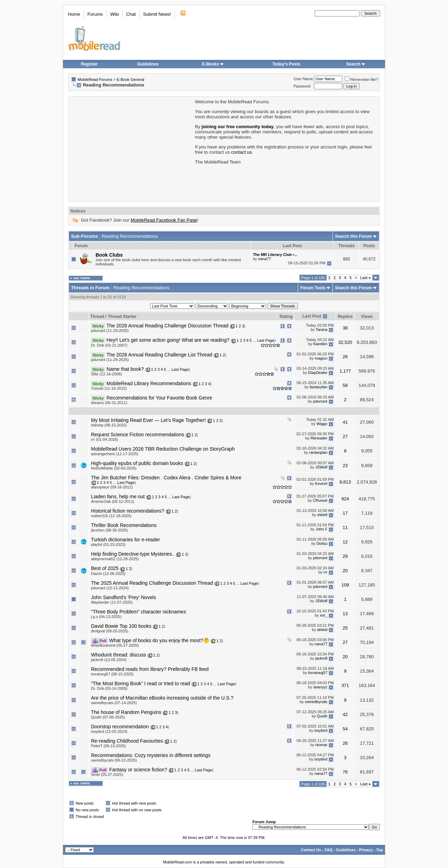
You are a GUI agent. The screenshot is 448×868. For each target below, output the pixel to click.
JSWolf (321, 467)
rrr (325, 572)
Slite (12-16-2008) (106, 374)
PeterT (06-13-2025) (108, 746)
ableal (322, 630)
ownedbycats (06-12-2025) (114, 760)
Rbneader (319, 438)
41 (345, 422)
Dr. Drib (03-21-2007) (109, 345)
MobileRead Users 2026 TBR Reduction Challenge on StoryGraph (163, 449)
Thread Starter (122, 317)
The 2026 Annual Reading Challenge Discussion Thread (167, 326)
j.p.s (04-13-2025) (106, 617)
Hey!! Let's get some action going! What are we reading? (168, 340)
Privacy (366, 850)
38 (345, 328)
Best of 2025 (105, 568)
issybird (321, 730)
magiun (321, 358)
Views (367, 317)
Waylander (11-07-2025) (112, 602)
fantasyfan (319, 387)
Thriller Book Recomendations (124, 525)
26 (345, 357)
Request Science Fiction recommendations (138, 435)
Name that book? (125, 369)
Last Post (312, 316)
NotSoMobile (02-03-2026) (114, 468)
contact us (241, 152)
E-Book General (131, 79)
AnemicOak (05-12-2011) (113, 501)
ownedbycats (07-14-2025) (114, 703)
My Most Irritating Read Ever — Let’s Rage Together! (148, 420)
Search (356, 64)
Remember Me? (361, 79)
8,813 (345, 482)
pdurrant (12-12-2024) (110, 588)
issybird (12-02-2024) (109, 731)
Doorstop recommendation (120, 727)
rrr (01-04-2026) (105, 439)
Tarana (322, 329)
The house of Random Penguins (126, 712)
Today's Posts (286, 64)
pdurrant (320, 402)
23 (345, 466)
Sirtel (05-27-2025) (107, 775)
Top (380, 850)
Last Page (266, 340)
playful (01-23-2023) (108, 544)
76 (345, 772)
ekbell (323, 515)
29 (345, 556)
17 (345, 513)
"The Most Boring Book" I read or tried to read (141, 683)
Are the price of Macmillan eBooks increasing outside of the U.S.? (162, 698)
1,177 (345, 371)
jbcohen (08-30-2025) (109, 530)
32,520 (345, 342)
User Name (303, 79)
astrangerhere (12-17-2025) (115, 454)
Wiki (115, 14)
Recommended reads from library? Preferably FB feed (150, 669)
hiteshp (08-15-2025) (109, 425)
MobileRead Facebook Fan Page (164, 220)
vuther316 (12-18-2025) (111, 516)
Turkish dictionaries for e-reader (125, 540)
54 (345, 729)
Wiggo (322, 424)
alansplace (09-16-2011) (112, 487)
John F (322, 529)
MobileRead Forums (95, 79)
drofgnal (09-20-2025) (110, 631)
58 (345, 385)
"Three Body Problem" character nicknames (138, 612)
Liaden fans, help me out (118, 497)
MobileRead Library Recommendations (149, 383)
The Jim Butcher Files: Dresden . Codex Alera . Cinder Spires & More (166, 478)
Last (365, 278)
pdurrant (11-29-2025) (110, 331)
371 (345, 685)
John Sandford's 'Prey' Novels (123, 597)
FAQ (328, 850)
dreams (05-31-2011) (109, 403)
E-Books (213, 64)
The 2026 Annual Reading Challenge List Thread (159, 355)
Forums (95, 14)
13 (345, 614)
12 (345, 542)
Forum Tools (313, 288)
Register (89, 64)
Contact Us (311, 850)
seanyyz (320, 687)
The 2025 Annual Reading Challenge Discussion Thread (152, 583)
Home (74, 14)
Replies (345, 317)
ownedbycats (316, 702)
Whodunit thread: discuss (118, 655)
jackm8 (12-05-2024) (109, 660)
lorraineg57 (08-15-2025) (112, 674)
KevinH (321, 484)
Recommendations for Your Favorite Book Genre (159, 398)
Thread (97, 317)
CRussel (320, 500)
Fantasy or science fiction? (138, 770)
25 (345, 628)
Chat (131, 14)
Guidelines (148, 64)
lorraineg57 (318, 673)
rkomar (321, 745)
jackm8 (321, 659)
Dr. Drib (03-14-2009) (109, 688)
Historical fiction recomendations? (128, 511)
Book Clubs (109, 255)
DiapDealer (318, 373)
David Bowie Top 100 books (121, 626)
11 (345, 527)
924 (345, 499)
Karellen (320, 344)
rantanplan (318, 453)
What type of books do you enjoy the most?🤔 (159, 640)
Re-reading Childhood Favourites (127, 741)
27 (345, 436)
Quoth (322, 716)
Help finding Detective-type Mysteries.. (133, 554)
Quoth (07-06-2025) (108, 717)
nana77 (264, 259)
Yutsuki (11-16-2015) (109, 388)
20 (345, 571)
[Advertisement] (131, 148)
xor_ (324, 616)
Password (302, 86)
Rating (286, 317)
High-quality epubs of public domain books (137, 463)
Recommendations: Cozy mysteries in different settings (151, 755)
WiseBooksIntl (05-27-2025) (115, 645)
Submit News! (157, 14)
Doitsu (322, 543)
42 (345, 714)
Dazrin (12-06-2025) (108, 574)
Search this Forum (353, 236)
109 (345, 585)
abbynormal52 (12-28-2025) (115, 559)
